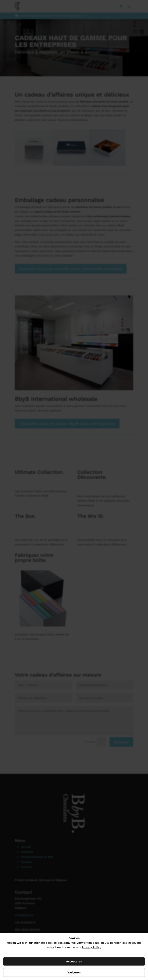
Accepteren (74, 961)
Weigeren (74, 972)
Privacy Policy (92, 947)
